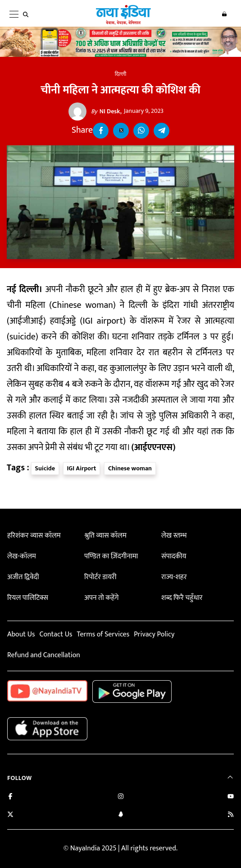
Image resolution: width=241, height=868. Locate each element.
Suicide (45, 468)
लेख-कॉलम (22, 556)
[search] (27, 14)
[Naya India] (123, 23)
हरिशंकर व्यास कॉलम (34, 536)
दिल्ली (121, 74)
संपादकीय (174, 556)
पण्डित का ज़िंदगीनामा (111, 556)
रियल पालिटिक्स (28, 598)
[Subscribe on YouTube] (231, 797)
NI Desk (106, 111)
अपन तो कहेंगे (101, 598)
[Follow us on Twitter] (10, 815)
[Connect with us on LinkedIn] (121, 815)
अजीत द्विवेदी (23, 577)
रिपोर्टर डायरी (100, 577)
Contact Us (56, 634)
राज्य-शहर (174, 577)
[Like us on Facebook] (10, 797)
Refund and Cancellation (44, 655)
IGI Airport (82, 468)
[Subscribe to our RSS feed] (231, 815)
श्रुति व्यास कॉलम (105, 536)
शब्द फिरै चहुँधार (182, 598)
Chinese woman (130, 468)
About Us (21, 634)
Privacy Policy (154, 634)
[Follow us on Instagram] (121, 797)
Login (224, 14)
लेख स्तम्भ (174, 536)
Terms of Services (103, 634)
